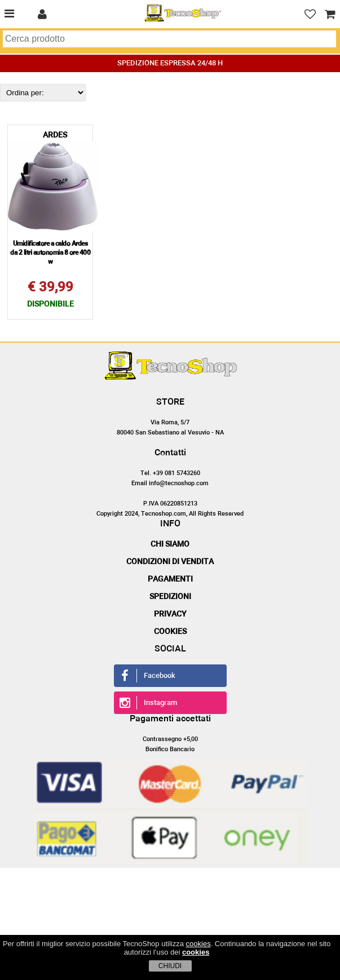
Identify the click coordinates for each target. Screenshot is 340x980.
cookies (198, 944)
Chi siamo (170, 544)
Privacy (170, 614)
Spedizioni (170, 597)
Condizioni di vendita (170, 562)
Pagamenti (170, 579)
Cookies (170, 632)
